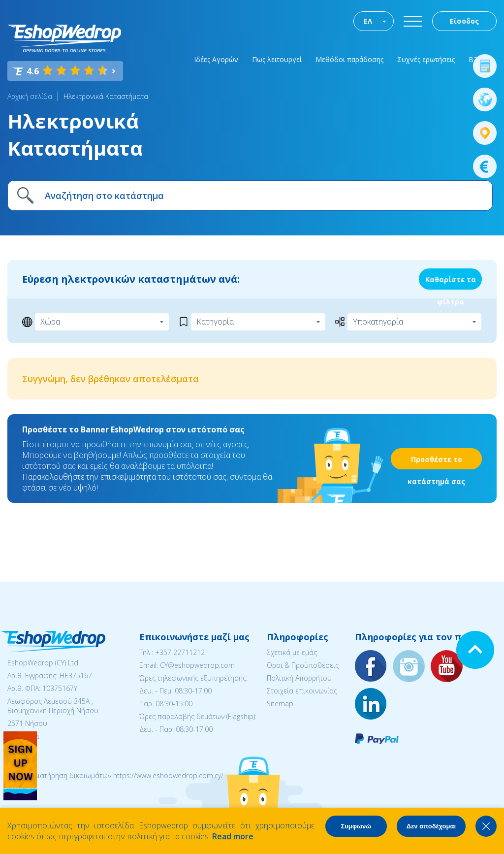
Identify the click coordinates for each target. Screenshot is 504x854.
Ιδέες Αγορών (216, 59)
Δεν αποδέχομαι (431, 826)
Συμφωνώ (356, 826)
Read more (233, 836)
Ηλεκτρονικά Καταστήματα (106, 96)
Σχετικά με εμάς (292, 652)
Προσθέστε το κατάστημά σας (436, 462)
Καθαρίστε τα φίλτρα (451, 282)
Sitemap (280, 704)
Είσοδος (464, 21)
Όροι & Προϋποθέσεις (303, 665)
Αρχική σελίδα (30, 96)
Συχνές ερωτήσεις (426, 59)
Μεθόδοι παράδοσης (349, 59)
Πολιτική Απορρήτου (299, 678)
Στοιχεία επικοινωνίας (302, 691)
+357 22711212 (180, 652)
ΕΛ (368, 21)
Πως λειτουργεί (277, 59)
